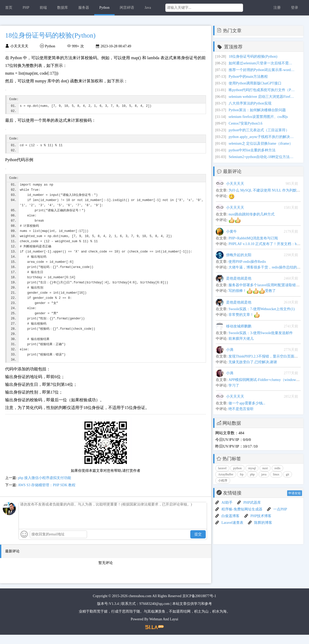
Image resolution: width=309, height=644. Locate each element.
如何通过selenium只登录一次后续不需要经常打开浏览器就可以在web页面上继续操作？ (262, 63)
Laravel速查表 (232, 523)
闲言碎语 (127, 8)
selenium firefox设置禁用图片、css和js (258, 117)
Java (148, 8)
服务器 (84, 8)
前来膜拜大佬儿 (241, 339)
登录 (295, 8)
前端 (43, 8)
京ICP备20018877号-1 (199, 605)
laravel (222, 468)
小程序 (223, 481)
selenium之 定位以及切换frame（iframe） (261, 143)
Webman (156, 628)
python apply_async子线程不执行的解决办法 (262, 137)
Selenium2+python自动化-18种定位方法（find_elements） (262, 157)
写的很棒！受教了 (252, 291)
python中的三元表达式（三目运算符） (259, 130)
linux (276, 474)
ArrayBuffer (226, 474)
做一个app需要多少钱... (247, 403)
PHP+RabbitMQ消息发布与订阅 (253, 238)
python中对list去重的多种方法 (252, 150)
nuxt (265, 468)
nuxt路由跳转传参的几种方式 (251, 214)
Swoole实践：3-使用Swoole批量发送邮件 (261, 333)
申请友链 (295, 493)
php (252, 474)
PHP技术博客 (261, 516)
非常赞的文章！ (244, 315)
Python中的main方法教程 (248, 77)
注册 (277, 8)
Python (105, 8)
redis (277, 468)
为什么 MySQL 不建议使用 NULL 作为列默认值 (266, 190)
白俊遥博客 (230, 516)
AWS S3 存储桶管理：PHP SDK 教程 (47, 494)
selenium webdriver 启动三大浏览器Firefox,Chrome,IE (262, 97)
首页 (9, 8)
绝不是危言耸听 (241, 409)
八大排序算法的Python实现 (250, 103)
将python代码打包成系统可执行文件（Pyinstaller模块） (262, 90)
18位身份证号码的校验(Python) (253, 56)
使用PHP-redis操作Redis (247, 262)
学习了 (234, 385)
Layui (174, 628)
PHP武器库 (252, 503)
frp (242, 474)
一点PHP (280, 509)
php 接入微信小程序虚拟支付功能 (44, 487)
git (287, 474)
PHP (26, 8)
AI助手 (227, 503)
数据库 (63, 8)
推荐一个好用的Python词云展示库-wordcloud (262, 70)
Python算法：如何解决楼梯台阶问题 (257, 110)
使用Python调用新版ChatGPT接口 (255, 83)
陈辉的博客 (263, 523)
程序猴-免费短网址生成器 (242, 509)
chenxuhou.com (140, 605)
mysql (252, 468)
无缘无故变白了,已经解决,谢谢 (253, 362)
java (264, 474)
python (237, 468)
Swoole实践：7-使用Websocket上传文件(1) (261, 309)
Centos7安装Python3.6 (246, 123)
